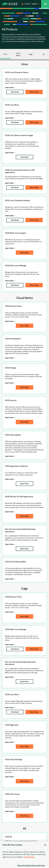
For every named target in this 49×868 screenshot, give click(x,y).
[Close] (45, 845)
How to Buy (34, 188)
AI (44, 54)
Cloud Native (18, 54)
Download (15, 92)
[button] (26, 4)
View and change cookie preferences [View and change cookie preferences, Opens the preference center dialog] (31, 865)
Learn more (9, 87)
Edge (31, 54)
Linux (5, 54)
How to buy (34, 92)
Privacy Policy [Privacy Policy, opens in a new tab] (29, 857)
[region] (24, 855)
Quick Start (24, 484)
